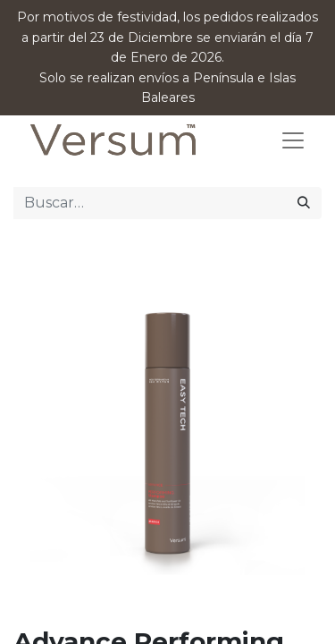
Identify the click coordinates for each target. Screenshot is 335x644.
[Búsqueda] (304, 203)
